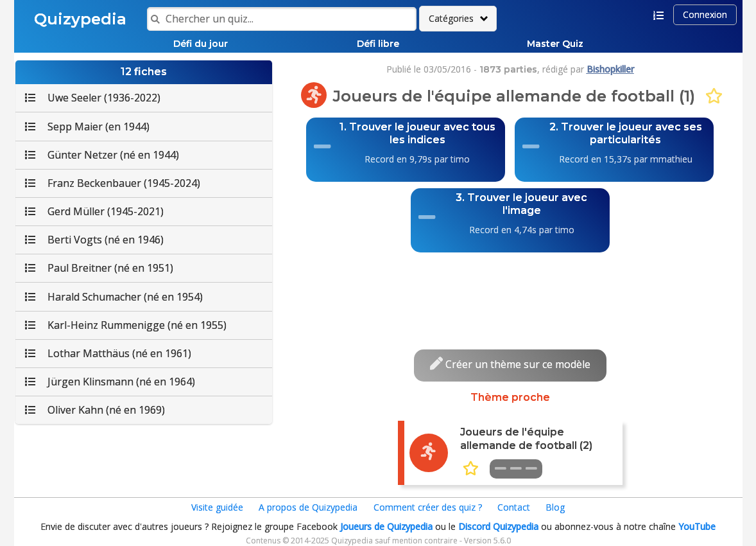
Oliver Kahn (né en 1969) (95, 410)
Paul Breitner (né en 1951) (99, 268)
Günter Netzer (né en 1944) (102, 155)
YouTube (697, 526)
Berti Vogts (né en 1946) (94, 240)
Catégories (451, 18)
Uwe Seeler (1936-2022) (93, 98)
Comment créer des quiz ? (428, 507)
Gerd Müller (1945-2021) (94, 211)
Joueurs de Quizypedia (386, 526)
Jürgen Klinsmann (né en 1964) (110, 382)
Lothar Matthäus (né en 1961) (108, 353)
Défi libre (378, 44)
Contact (514, 507)
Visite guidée (217, 507)
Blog (555, 507)
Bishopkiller (610, 69)
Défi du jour (201, 44)
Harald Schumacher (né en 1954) (114, 297)
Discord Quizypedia (498, 526)
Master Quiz (555, 44)
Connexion (705, 14)
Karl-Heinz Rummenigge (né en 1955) (126, 325)
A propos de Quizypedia (308, 507)
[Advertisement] (510, 288)
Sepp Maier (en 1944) (87, 127)
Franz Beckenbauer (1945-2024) (113, 183)
